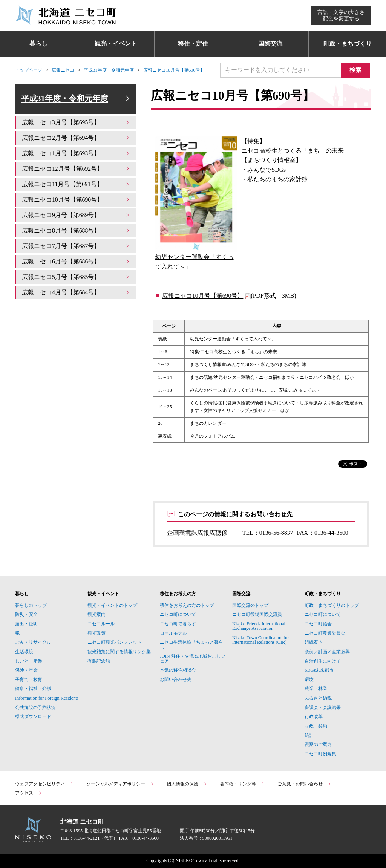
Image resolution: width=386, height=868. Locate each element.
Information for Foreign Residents (47, 698)
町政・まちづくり (348, 44)
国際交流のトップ (250, 605)
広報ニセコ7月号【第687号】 (76, 246)
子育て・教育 (29, 680)
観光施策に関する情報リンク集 (119, 652)
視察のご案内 (318, 744)
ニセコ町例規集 (320, 754)
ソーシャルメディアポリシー (120, 784)
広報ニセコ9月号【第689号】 (76, 215)
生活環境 (24, 652)
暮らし (38, 44)
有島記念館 (99, 661)
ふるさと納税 (318, 698)
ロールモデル (173, 633)
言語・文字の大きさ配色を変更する (341, 15)
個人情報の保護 (187, 784)
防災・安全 (26, 614)
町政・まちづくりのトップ (332, 605)
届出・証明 (26, 624)
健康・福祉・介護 (33, 689)
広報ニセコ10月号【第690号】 (174, 70)
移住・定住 (193, 44)
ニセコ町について (178, 614)
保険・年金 (26, 670)
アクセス (29, 793)
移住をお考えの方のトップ (187, 605)
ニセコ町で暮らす (178, 624)
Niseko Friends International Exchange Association (259, 626)
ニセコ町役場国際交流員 (257, 614)
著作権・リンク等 (242, 784)
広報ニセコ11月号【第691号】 (76, 184)
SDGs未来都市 (319, 670)
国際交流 (270, 44)
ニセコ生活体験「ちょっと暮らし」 (191, 644)
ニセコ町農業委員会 (325, 633)
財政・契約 (316, 726)
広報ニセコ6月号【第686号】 (76, 261)
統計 (309, 735)
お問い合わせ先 (176, 680)
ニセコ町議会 (318, 624)
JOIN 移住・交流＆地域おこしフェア (193, 658)
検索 (356, 70)
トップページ (29, 70)
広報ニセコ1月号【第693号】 (76, 154)
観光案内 (96, 614)
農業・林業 (316, 689)
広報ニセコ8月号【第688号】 (76, 231)
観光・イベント (116, 44)
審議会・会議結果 (323, 707)
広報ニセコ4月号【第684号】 (76, 292)
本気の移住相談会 (178, 670)
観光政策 (96, 633)
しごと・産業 (29, 661)
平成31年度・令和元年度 (109, 70)
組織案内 (314, 642)
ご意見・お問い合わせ (305, 784)
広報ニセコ (63, 70)
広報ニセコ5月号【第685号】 (76, 277)
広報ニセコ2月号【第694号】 (76, 139)
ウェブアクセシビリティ (44, 784)
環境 (309, 680)
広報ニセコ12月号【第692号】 (76, 169)
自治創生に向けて (323, 661)
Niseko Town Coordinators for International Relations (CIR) (260, 640)
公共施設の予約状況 (35, 707)
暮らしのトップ (31, 605)
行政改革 (314, 716)
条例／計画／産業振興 (327, 652)
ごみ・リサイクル (33, 642)
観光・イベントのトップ (112, 605)
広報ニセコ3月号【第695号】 (76, 123)
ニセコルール (101, 624)
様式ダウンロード (33, 716)
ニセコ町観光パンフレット (115, 642)
